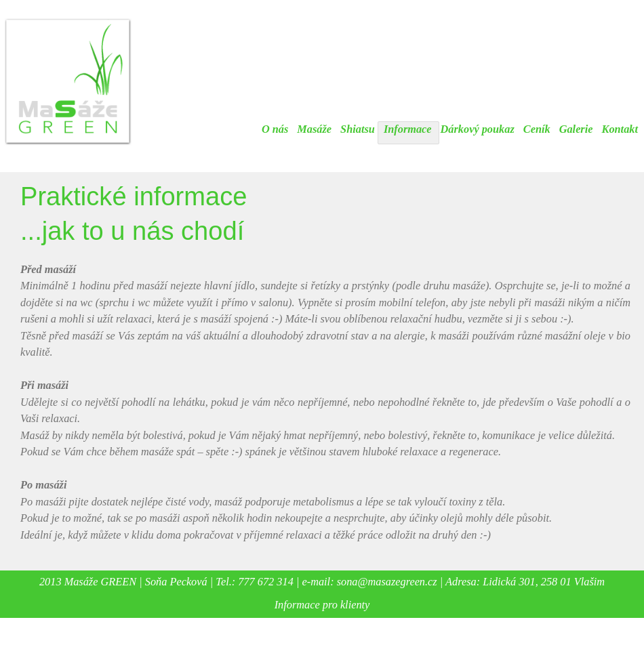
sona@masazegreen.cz (387, 582)
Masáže (314, 129)
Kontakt (620, 129)
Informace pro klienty (322, 605)
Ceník (537, 129)
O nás (275, 129)
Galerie (576, 129)
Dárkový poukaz (478, 129)
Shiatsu (358, 129)
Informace (408, 129)
